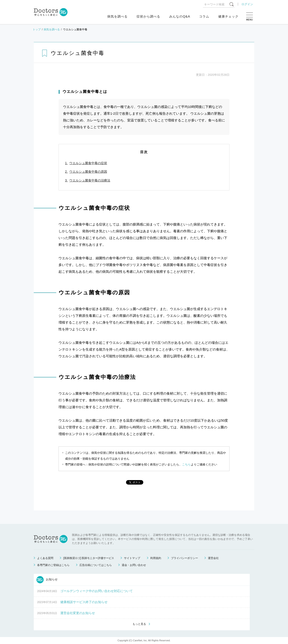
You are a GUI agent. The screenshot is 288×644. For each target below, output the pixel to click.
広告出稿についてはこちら (96, 565)
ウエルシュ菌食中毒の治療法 (90, 180)
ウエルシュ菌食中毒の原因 (88, 172)
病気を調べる (117, 16)
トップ (37, 29)
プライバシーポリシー (184, 558)
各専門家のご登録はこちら (53, 565)
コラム (204, 16)
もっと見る (139, 624)
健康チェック (228, 16)
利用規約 (156, 558)
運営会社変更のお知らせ (78, 613)
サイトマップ (132, 558)
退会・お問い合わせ (134, 565)
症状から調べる (148, 16)
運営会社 (213, 558)
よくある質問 (45, 558)
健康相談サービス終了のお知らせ (84, 602)
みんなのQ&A (180, 16)
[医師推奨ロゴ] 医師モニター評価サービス (89, 558)
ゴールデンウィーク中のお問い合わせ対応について (97, 591)
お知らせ (47, 580)
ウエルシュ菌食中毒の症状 (88, 163)
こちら (186, 464)
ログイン (247, 4)
